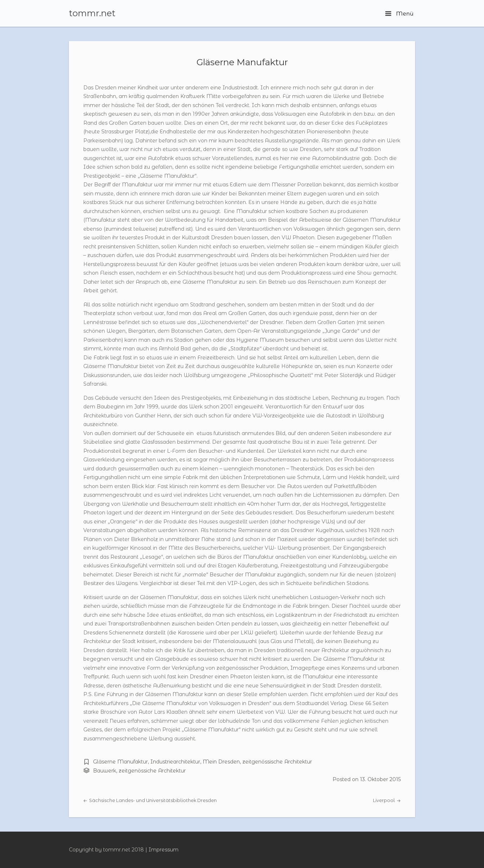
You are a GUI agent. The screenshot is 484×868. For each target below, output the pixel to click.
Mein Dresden (221, 762)
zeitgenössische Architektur (277, 762)
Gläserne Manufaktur (242, 62)
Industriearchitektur (175, 762)
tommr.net (92, 13)
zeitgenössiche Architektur (152, 771)
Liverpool (387, 800)
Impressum (164, 850)
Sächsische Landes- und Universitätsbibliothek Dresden (150, 800)
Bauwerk (105, 771)
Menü (399, 14)
